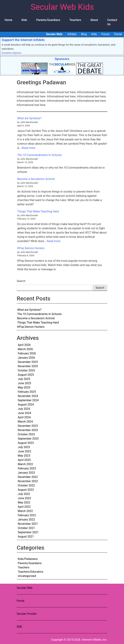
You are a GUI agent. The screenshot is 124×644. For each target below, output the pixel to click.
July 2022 (24, 494)
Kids (24, 20)
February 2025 (27, 392)
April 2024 (24, 417)
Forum (106, 34)
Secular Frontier (27, 614)
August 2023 (26, 443)
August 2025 (26, 375)
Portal (118, 34)
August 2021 (26, 537)
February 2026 (27, 353)
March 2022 (25, 511)
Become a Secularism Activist (36, 179)
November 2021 (28, 524)
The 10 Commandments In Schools (39, 155)
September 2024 (28, 400)
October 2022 (26, 485)
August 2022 (26, 490)
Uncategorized (27, 576)
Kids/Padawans (28, 559)
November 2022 (28, 481)
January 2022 (26, 520)
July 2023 (24, 447)
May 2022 (24, 502)
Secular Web (25, 588)
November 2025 (28, 366)
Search (21, 281)
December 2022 (28, 477)
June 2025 (24, 383)
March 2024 (25, 422)
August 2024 (26, 405)
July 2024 (24, 409)
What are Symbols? (29, 118)
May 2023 (24, 456)
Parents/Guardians (48, 20)
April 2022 (24, 507)
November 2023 (28, 430)
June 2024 (24, 413)
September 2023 (28, 439)
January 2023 (26, 473)
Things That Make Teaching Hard (38, 211)
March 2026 (25, 349)
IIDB (19, 627)
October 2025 (26, 370)
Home (8, 20)
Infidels (72, 34)
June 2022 (24, 498)
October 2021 (26, 528)
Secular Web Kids (62, 7)
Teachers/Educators (31, 572)
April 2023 (24, 460)
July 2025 (24, 379)
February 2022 (27, 515)
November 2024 (28, 396)
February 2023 (27, 468)
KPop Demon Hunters (31, 248)
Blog (84, 34)
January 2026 (26, 358)
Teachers (75, 20)
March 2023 (25, 464)
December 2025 (28, 362)
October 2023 (26, 434)
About (94, 20)
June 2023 (24, 451)
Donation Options (11, 53)
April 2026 (24, 345)
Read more (29, 148)
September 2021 (28, 532)
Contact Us (112, 22)
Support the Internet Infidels (23, 40)
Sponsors (62, 59)
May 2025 (24, 387)
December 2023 (28, 426)
